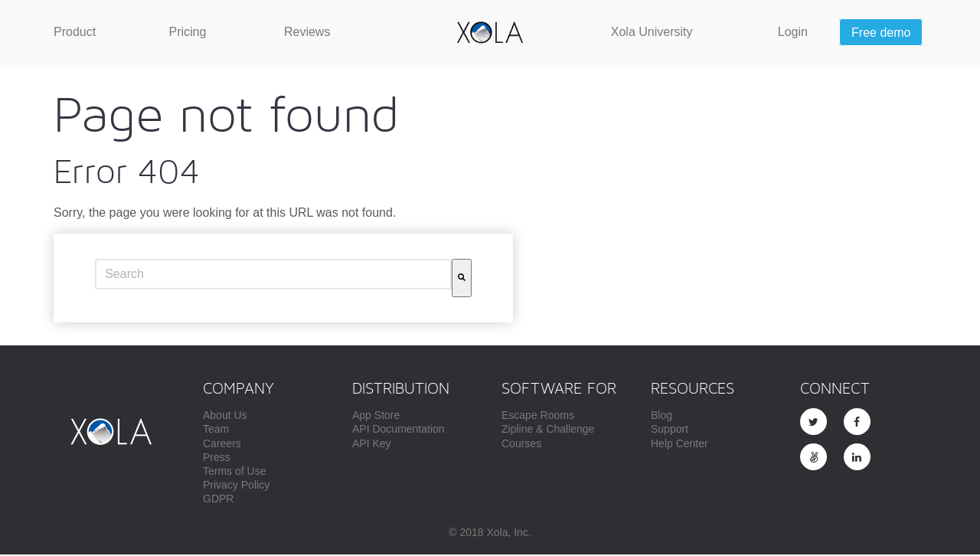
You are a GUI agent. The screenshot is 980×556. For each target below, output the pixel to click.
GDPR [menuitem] (218, 500)
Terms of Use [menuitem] (234, 473)
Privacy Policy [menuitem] (236, 486)
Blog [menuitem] (661, 417)
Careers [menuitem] (222, 445)
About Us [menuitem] (225, 417)
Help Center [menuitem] (679, 445)
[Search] (462, 280)
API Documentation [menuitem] (399, 430)
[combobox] (273, 276)
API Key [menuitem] (372, 445)
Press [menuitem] (217, 459)
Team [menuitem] (216, 430)
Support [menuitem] (670, 430)
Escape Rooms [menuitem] (538, 417)
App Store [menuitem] (376, 417)
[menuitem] (75, 32)
